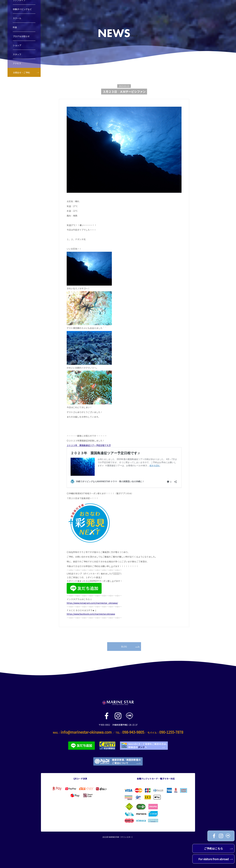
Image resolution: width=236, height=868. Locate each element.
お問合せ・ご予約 (21, 80)
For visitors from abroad (216, 859)
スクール (17, 25)
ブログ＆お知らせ (21, 43)
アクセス (17, 71)
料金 (15, 34)
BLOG (130, 647)
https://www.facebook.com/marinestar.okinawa (91, 614)
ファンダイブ (19, 7)
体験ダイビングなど (22, 16)
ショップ (17, 53)
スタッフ (17, 62)
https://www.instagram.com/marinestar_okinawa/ (92, 603)
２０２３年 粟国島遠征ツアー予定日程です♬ (89, 445)
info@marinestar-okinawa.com (86, 732)
